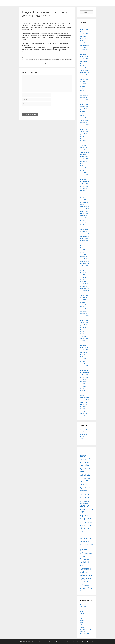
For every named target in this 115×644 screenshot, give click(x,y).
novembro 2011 (84, 291)
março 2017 (83, 145)
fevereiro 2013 (84, 257)
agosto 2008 (83, 379)
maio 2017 (83, 141)
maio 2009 (83, 359)
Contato (82, 611)
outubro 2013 (84, 238)
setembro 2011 (84, 295)
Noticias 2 (82, 627)
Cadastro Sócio (84, 609)
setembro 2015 (84, 186)
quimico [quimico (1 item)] (82, 547)
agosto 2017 (83, 134)
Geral (25, 58)
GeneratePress (91, 642)
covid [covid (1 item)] (81, 503)
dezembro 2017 (84, 125)
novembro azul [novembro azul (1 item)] (87, 532)
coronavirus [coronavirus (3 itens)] (87, 501)
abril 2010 (83, 334)
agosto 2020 (83, 61)
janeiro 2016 (83, 177)
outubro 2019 (84, 77)
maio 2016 (83, 168)
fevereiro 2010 (84, 338)
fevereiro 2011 (84, 311)
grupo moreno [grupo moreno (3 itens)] (88, 522)
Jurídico (82, 620)
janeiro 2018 (83, 122)
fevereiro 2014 (84, 229)
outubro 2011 (84, 293)
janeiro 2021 (83, 50)
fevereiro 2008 (84, 393)
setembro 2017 (84, 132)
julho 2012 (83, 272)
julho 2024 (83, 38)
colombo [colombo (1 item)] (90, 490)
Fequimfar (83, 436)
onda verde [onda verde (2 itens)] (89, 534)
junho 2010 (83, 329)
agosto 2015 (83, 188)
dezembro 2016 (84, 152)
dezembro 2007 (84, 398)
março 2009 (83, 363)
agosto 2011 (83, 298)
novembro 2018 (84, 102)
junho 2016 (83, 166)
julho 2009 (83, 354)
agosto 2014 (83, 216)
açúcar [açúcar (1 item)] (85, 478)
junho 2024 (83, 41)
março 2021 (83, 47)
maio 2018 (83, 113)
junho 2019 (83, 86)
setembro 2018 (84, 107)
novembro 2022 (84, 45)
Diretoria (82, 613)
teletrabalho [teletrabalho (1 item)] (88, 573)
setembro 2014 (84, 213)
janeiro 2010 (83, 341)
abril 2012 (83, 279)
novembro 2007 (84, 400)
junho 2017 (83, 138)
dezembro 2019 (84, 72)
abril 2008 (83, 388)
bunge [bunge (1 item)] (89, 478)
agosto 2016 (83, 161)
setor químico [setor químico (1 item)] (87, 560)
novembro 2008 (84, 372)
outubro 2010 (84, 320)
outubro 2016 (84, 157)
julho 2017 (83, 136)
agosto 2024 (83, 36)
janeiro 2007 (83, 416)
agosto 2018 (83, 109)
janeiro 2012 (83, 286)
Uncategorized (84, 441)
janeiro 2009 (83, 368)
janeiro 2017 (83, 150)
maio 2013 (83, 250)
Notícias (82, 625)
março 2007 (83, 411)
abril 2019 (83, 91)
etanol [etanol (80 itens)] (85, 506)
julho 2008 (83, 382)
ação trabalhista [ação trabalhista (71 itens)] (85, 475)
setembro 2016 (84, 159)
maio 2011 (83, 304)
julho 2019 (83, 84)
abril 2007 (83, 409)
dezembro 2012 (84, 261)
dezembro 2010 (84, 316)
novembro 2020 (84, 54)
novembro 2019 (84, 75)
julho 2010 (83, 327)
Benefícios (83, 607)
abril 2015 (83, 197)
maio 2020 (83, 66)
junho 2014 (83, 220)
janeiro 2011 (83, 313)
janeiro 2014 (83, 232)
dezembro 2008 (84, 370)
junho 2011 (83, 302)
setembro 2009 (84, 350)
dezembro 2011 (84, 288)
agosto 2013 (83, 243)
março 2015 (83, 200)
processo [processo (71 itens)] (86, 544)
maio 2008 (83, 386)
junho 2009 (83, 357)
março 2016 (83, 172)
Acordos (82, 604)
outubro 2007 (84, 402)
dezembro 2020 (84, 52)
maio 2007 (83, 407)
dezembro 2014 (84, 207)
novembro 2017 (84, 127)
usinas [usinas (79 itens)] (85, 588)
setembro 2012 (84, 268)
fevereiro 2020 (84, 70)
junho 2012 (83, 275)
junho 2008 (83, 384)
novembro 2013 (84, 236)
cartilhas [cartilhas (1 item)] (82, 490)
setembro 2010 (84, 322)
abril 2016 (83, 170)
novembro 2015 (84, 182)
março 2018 (83, 118)
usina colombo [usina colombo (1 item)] (87, 585)
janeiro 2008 (83, 395)
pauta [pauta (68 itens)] (84, 541)
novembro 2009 (84, 345)
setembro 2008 (84, 377)
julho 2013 (83, 245)
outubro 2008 (84, 375)
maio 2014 (83, 222)
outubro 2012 (84, 266)
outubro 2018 (84, 104)
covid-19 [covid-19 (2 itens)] (86, 503)
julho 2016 (83, 163)
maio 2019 (83, 88)
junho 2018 (83, 111)
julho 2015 (83, 191)
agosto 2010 (83, 325)
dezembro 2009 (84, 343)
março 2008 (83, 391)
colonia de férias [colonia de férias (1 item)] (83, 492)
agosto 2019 (83, 82)
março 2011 (83, 309)
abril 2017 (83, 143)
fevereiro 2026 (84, 27)
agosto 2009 (83, 352)
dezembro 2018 (84, 100)
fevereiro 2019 (84, 95)
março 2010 (83, 336)
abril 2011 (83, 307)
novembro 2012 (84, 263)
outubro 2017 (84, 129)
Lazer (81, 623)
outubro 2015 (84, 184)
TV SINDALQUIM (84, 634)
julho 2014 (83, 218)
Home (81, 618)
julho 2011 (83, 300)
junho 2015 (83, 193)
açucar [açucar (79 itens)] (85, 468)
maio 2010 (83, 332)
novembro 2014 (84, 209)
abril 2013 (83, 252)
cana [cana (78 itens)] (84, 481)
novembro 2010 (84, 318)
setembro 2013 (84, 241)
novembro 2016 (84, 154)
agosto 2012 (83, 270)
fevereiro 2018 (84, 120)
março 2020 (83, 68)
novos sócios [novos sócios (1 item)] (83, 534)
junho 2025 (83, 31)
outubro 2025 (84, 29)
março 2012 (83, 282)
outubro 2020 (84, 57)
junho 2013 (83, 248)
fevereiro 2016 (84, 175)
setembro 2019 (84, 79)
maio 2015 (83, 195)
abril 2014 (83, 225)
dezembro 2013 (84, 234)
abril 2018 (83, 116)
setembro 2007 (84, 404)
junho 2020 (83, 63)
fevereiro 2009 (84, 366)
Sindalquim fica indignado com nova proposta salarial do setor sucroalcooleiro (45, 63)
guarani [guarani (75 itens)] (85, 525)
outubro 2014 (84, 211)
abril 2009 (83, 361)
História (82, 616)
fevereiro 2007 (84, 413)
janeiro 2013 (83, 259)
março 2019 (83, 93)
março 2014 (83, 227)
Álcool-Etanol (83, 434)
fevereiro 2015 (84, 202)
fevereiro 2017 (84, 147)
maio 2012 (83, 277)
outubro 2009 (84, 348)
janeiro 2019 (83, 97)
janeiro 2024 (83, 43)
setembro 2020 (84, 59)
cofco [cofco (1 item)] (86, 490)
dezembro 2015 (84, 179)
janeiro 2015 (83, 204)
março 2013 (83, 254)
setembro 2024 (84, 34)
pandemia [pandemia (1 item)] (82, 536)
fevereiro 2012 (84, 284)
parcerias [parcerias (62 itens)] (86, 538)
